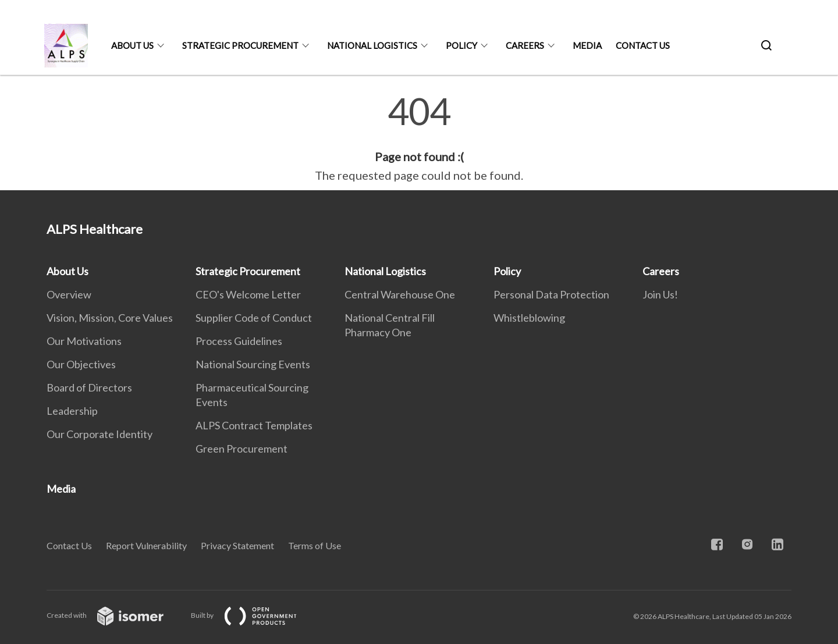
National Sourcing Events (253, 364)
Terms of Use (315, 545)
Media (587, 45)
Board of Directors (89, 387)
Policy (461, 45)
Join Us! (660, 294)
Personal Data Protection (551, 294)
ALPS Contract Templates (254, 425)
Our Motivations (84, 341)
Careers (525, 45)
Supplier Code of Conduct (254, 318)
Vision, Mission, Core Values (110, 318)
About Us (132, 45)
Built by (253, 615)
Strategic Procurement (240, 45)
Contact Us (643, 45)
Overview (69, 294)
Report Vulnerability (146, 545)
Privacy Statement (237, 545)
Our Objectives (81, 364)
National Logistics (372, 45)
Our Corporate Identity (100, 434)
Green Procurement (242, 449)
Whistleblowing (529, 318)
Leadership (72, 411)
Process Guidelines (239, 341)
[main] (419, 138)
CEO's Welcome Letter (248, 294)
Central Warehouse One (400, 294)
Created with (114, 615)
